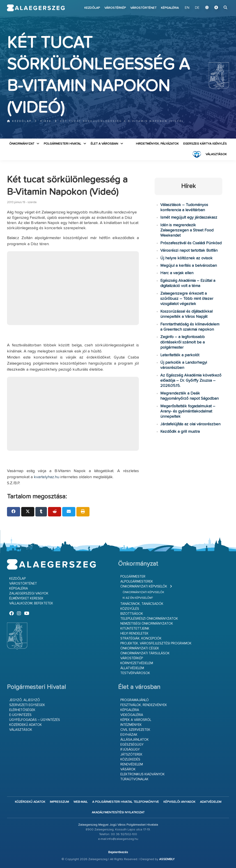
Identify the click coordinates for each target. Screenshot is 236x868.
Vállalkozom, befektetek (31, 603)
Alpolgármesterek (137, 582)
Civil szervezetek (135, 730)
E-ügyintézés (20, 715)
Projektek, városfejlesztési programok (156, 643)
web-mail (81, 802)
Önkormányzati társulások (145, 653)
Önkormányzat (22, 144)
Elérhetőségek (22, 710)
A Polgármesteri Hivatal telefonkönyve (126, 802)
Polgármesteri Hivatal (62, 144)
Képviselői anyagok (179, 802)
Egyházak (129, 735)
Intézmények (131, 725)
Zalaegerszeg (36, 8)
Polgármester (133, 577)
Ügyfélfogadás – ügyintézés (35, 720)
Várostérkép (115, 8)
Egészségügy (132, 745)
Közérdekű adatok (26, 725)
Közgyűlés (130, 609)
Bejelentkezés (118, 852)
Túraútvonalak (134, 779)
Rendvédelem (132, 764)
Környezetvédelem (137, 663)
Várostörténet (143, 8)
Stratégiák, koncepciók (141, 638)
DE (197, 8)
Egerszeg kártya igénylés (205, 144)
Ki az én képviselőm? (138, 598)
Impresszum (59, 802)
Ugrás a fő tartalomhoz (218, 2)
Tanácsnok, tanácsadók (142, 604)
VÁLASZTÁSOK (216, 154)
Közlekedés (130, 759)
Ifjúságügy (130, 750)
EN (187, 8)
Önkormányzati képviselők (144, 587)
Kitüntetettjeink (135, 629)
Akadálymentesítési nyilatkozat (118, 812)
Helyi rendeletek (134, 634)
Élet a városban (104, 144)
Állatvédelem (132, 668)
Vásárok (128, 769)
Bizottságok (132, 614)
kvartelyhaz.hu (47, 477)
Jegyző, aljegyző (25, 700)
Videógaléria (132, 715)
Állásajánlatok (135, 740)
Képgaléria (170, 8)
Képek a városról (136, 720)
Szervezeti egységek (27, 705)
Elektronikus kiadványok (143, 774)
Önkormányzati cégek (140, 648)
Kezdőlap (92, 8)
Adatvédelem (211, 802)
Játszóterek (131, 755)
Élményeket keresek (26, 598)
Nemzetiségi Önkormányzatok (147, 624)
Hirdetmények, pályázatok (157, 144)
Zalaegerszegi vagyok (29, 593)
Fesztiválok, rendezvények (144, 705)
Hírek (46, 121)
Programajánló (135, 700)
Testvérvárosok (135, 673)
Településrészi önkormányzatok (149, 619)
